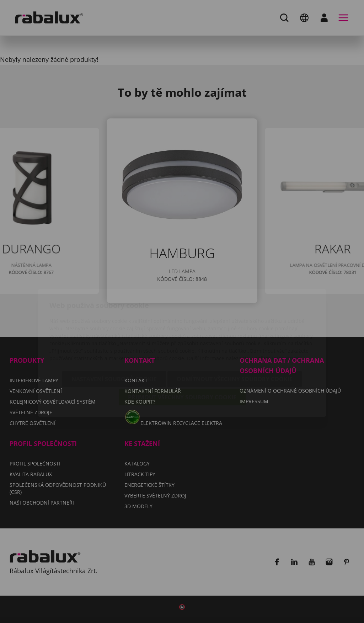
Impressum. (287, 318)
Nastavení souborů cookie (114, 339)
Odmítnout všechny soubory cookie (235, 339)
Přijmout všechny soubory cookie (182, 357)
